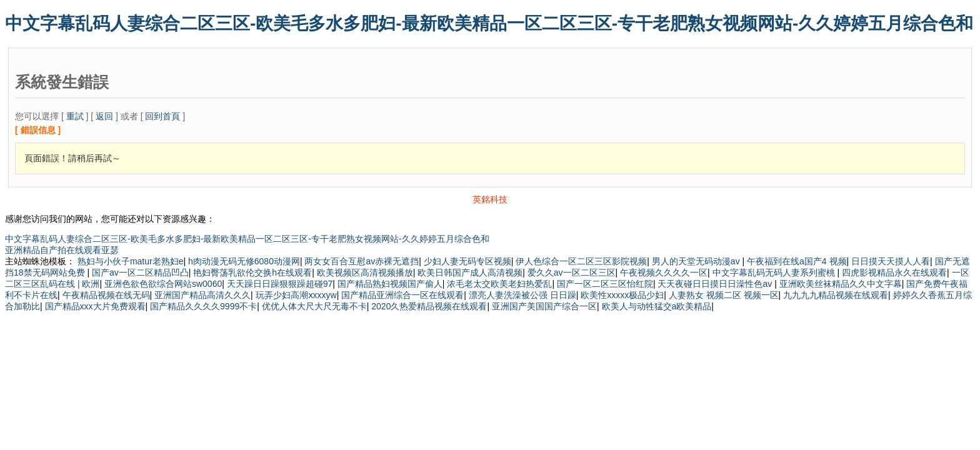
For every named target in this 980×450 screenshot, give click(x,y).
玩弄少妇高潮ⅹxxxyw (296, 295)
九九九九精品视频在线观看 (836, 295)
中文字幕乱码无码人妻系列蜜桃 (775, 272)
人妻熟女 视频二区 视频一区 (724, 295)
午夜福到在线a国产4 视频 (797, 261)
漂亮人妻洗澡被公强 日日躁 (522, 295)
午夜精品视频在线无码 (106, 295)
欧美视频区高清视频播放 (365, 272)
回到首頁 (162, 116)
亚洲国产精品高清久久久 (202, 295)
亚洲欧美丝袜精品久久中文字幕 (841, 284)
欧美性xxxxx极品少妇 (622, 295)
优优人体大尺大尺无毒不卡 (314, 306)
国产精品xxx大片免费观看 (95, 306)
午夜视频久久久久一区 (664, 272)
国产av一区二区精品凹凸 (140, 272)
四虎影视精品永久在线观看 (894, 272)
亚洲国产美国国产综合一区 (544, 306)
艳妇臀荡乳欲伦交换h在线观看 (252, 272)
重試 (75, 116)
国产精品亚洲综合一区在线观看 (402, 295)
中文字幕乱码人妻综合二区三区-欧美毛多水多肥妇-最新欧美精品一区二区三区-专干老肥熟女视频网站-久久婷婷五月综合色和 (489, 23)
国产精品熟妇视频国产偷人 (390, 284)
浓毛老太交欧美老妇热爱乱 (499, 284)
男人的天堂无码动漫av (697, 261)
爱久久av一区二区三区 (572, 272)
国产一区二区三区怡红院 (605, 284)
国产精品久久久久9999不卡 (203, 306)
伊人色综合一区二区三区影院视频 (581, 261)
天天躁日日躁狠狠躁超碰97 (280, 284)
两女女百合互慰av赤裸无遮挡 (362, 261)
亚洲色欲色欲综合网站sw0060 (163, 284)
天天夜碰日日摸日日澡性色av (716, 284)
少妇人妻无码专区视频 (467, 261)
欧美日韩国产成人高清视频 (470, 272)
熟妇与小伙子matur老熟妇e (131, 261)
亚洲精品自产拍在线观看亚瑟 (62, 250)
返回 (104, 116)
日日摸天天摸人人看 (891, 261)
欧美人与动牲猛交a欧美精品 (657, 306)
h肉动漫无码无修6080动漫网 (244, 261)
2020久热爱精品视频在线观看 (429, 306)
